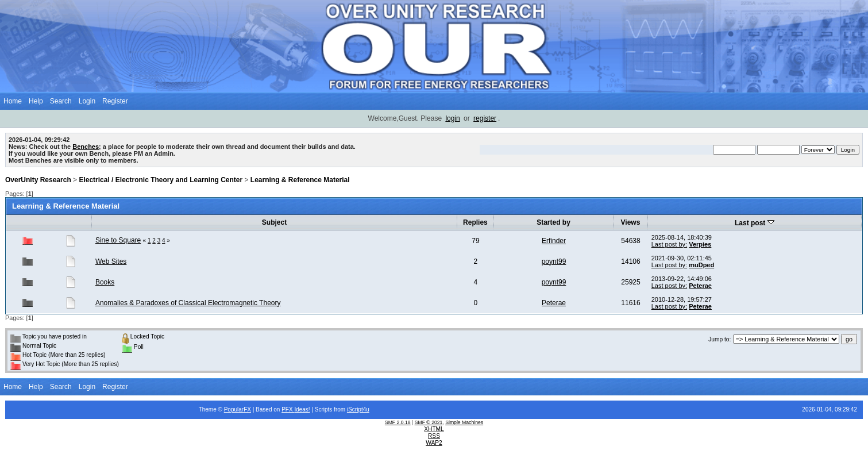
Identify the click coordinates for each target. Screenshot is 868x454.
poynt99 (554, 261)
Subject (274, 222)
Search (61, 101)
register (485, 118)
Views (631, 222)
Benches (86, 147)
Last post (755, 223)
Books (105, 282)
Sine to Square (118, 240)
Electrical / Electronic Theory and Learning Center (161, 180)
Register (115, 101)
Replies (475, 222)
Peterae (700, 286)
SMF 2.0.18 (398, 422)
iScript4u (358, 409)
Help (36, 101)
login (452, 118)
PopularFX (238, 409)
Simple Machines (464, 422)
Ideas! (302, 409)
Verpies (700, 244)
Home (13, 101)
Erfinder (554, 241)
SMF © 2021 (429, 422)
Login (87, 101)
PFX (288, 409)
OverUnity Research (38, 180)
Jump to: (720, 339)
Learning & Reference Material (300, 180)
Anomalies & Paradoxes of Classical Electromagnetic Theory (188, 303)
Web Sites (111, 261)
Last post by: (669, 244)
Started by (553, 222)
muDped (701, 265)
